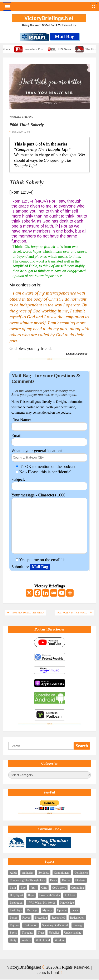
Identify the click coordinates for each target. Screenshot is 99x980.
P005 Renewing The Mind (28, 613)
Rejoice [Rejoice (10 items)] (14, 925)
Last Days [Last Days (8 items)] (16, 910)
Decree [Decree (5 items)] (66, 880)
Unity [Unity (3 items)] (13, 940)
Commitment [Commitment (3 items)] (62, 873)
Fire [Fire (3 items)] (23, 888)
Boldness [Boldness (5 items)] (44, 873)
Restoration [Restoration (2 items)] (31, 925)
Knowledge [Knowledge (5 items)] (67, 903)
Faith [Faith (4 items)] (13, 888)
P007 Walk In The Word (72, 613)
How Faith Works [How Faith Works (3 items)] (49, 895)
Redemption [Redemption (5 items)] (77, 918)
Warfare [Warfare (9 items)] (26, 940)
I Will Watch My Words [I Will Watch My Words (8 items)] (41, 903)
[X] (29, 593)
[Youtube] (62, 593)
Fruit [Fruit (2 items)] (33, 888)
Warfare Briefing (21, 117)
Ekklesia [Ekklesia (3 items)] (80, 880)
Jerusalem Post (38, 49)
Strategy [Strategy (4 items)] (78, 925)
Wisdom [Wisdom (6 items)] (60, 940)
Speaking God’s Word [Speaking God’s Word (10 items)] (55, 925)
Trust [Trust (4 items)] (41, 933)
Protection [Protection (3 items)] (41, 918)
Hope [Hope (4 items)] (31, 895)
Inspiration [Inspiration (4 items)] (16, 903)
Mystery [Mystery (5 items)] (47, 910)
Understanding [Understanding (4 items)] (73, 933)
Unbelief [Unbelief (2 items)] (54, 933)
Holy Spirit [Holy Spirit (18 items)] (16, 895)
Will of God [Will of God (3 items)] (43, 940)
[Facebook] (37, 593)
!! (61, 973)
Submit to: (21, 567)
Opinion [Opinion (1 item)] (62, 910)
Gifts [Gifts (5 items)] (44, 888)
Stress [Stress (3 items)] (13, 933)
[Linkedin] (46, 593)
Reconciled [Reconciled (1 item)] (58, 918)
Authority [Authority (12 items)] (28, 873)
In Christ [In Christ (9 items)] (70, 895)
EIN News (68, 49)
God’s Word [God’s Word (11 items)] (59, 888)
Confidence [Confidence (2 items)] (81, 873)
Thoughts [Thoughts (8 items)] (27, 933)
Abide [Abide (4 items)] (13, 873)
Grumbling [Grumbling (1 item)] (77, 888)
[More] (70, 593)
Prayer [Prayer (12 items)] (26, 918)
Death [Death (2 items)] (53, 880)
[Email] (54, 593)
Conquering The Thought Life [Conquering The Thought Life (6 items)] (27, 880)
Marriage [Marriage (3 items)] (32, 910)
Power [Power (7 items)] (14, 918)
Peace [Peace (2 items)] (75, 910)
